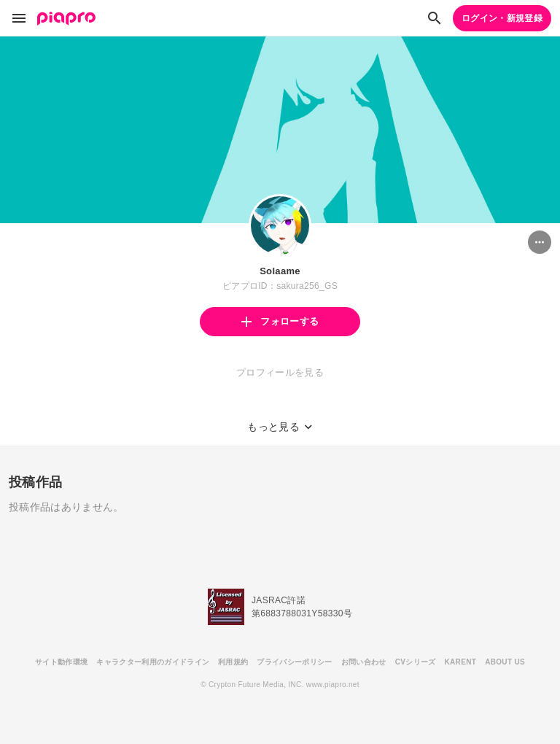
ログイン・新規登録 (502, 18)
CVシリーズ (416, 662)
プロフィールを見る (280, 372)
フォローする (280, 321)
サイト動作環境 (61, 662)
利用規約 (233, 662)
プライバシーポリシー (294, 662)
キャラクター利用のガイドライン (153, 662)
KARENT (461, 662)
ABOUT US (505, 662)
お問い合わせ (364, 662)
